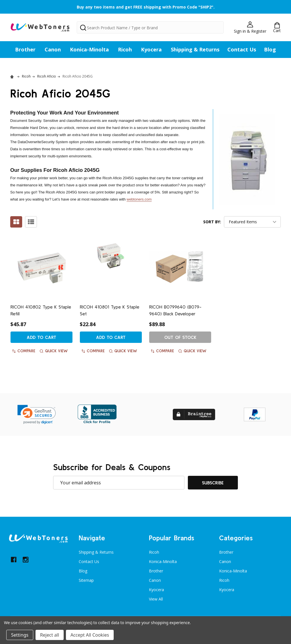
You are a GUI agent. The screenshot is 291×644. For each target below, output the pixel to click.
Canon (53, 49)
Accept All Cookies (90, 635)
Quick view (54, 351)
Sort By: (212, 222)
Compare (24, 351)
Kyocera (151, 49)
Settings (20, 635)
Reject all (50, 635)
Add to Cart (41, 337)
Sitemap (86, 580)
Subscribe (213, 483)
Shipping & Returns (195, 49)
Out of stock (180, 337)
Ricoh (125, 49)
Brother (25, 49)
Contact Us (242, 49)
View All (156, 599)
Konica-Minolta (89, 49)
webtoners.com (139, 199)
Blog (270, 49)
